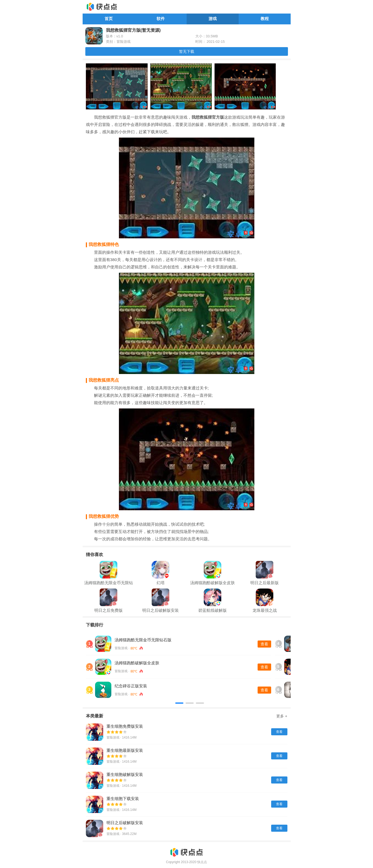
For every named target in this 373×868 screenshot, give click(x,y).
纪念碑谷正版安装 (131, 686)
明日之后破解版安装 (125, 823)
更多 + (282, 716)
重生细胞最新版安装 (125, 750)
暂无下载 (187, 51)
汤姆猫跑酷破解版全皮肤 (137, 663)
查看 (264, 644)
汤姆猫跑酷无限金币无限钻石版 (143, 640)
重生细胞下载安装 (123, 799)
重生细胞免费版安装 (125, 726)
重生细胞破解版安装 (125, 774)
